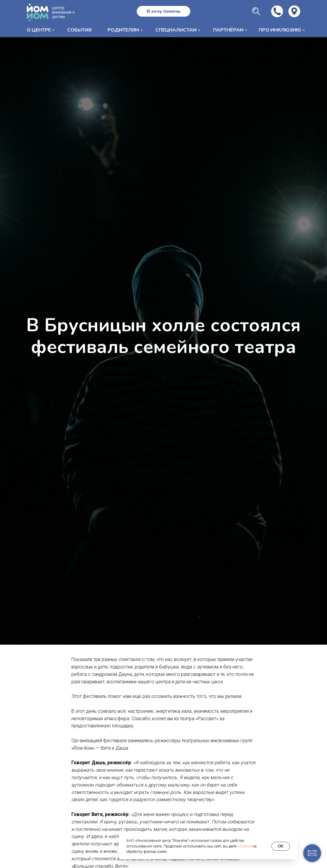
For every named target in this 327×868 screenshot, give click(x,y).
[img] (294, 11)
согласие (245, 846)
